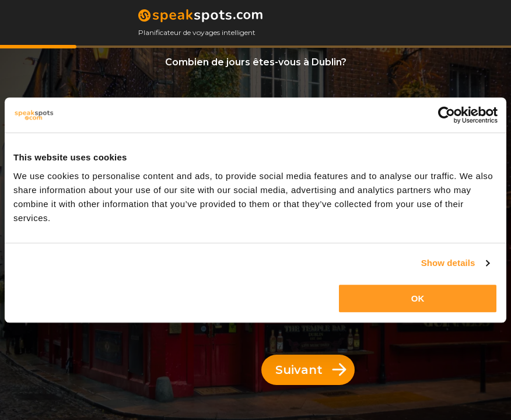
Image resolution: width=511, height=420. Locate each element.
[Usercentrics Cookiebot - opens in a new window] (447, 115)
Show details (448, 263)
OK (418, 298)
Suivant (311, 370)
